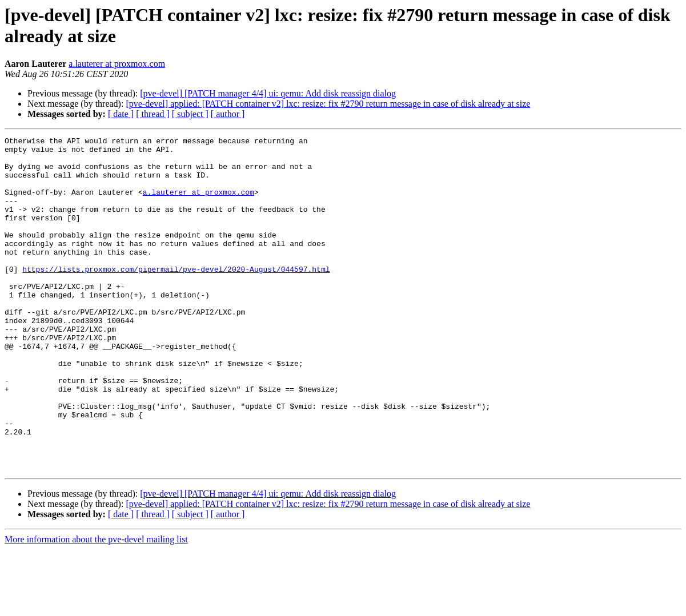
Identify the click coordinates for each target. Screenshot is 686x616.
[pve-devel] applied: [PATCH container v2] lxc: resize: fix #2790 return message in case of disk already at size (328, 104)
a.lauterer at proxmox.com (117, 64)
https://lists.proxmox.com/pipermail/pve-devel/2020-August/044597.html (176, 296)
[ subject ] (190, 114)
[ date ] (121, 114)
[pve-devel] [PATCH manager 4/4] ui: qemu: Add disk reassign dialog (268, 93)
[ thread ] (153, 114)
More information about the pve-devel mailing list (96, 606)
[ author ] (228, 114)
